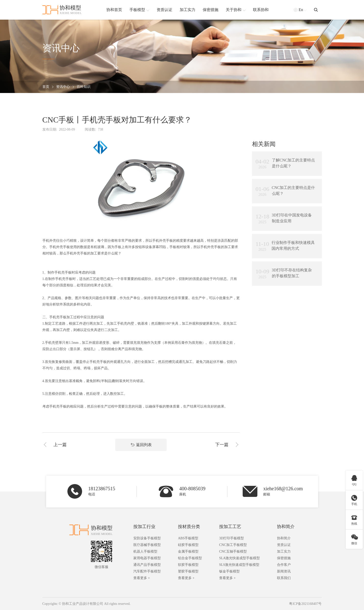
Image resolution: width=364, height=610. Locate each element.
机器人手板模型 (145, 551)
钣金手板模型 (229, 571)
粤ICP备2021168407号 (305, 604)
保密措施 (284, 558)
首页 (46, 87)
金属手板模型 (188, 551)
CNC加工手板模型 (233, 545)
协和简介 (286, 527)
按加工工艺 (230, 527)
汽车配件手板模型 (147, 571)
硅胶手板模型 (188, 545)
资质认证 (284, 545)
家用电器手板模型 (147, 558)
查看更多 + (142, 578)
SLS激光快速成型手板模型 (239, 565)
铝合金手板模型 (190, 558)
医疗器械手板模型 (147, 545)
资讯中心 (63, 87)
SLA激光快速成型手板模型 (239, 558)
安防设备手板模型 (147, 538)
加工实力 (284, 551)
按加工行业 (144, 527)
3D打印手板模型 (232, 538)
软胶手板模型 (188, 565)
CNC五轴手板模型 (233, 551)
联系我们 (284, 578)
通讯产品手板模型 (147, 565)
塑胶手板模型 (188, 571)
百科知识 (84, 87)
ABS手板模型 (188, 538)
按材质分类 (189, 527)
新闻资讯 (284, 571)
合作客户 (284, 565)
